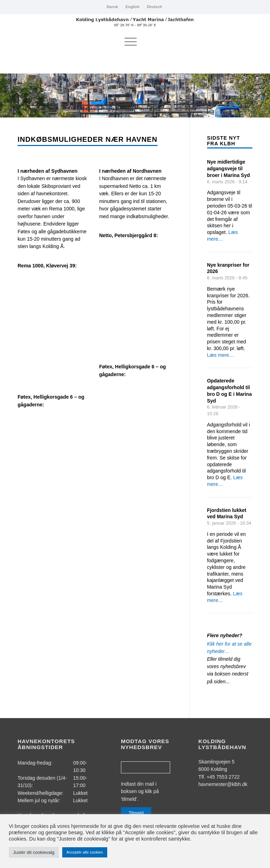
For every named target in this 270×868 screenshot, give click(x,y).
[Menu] (131, 42)
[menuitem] (112, 7)
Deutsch (155, 7)
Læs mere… (221, 355)
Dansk (112, 7)
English (133, 7)
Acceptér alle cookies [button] (85, 852)
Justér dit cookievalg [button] (34, 852)
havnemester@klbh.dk (223, 784)
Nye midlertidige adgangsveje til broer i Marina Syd (229, 169)
